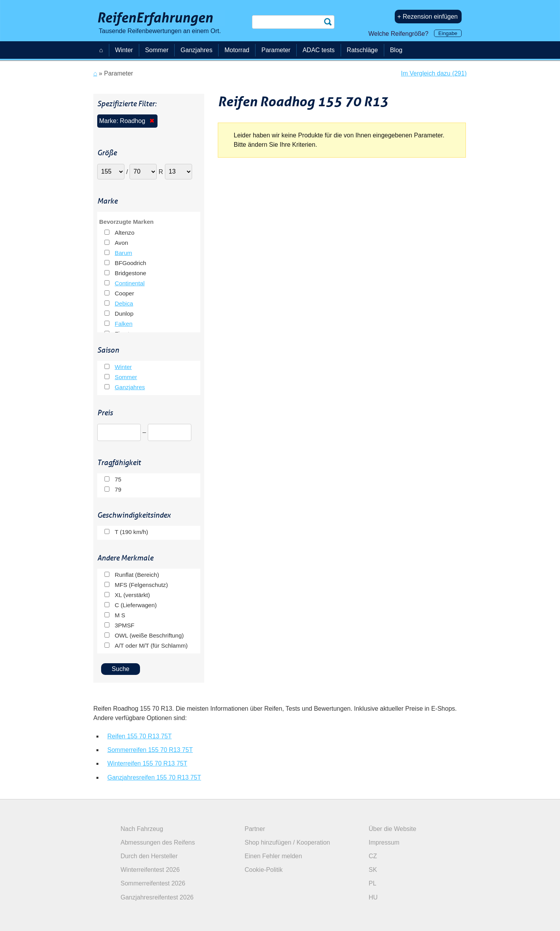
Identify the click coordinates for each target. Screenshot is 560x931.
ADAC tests (319, 50)
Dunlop (124, 314)
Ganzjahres (130, 387)
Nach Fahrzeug (142, 829)
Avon (121, 243)
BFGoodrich (130, 263)
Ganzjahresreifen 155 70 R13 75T (154, 777)
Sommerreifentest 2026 (153, 883)
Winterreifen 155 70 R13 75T (147, 763)
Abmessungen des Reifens (158, 842)
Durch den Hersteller (149, 856)
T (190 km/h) (131, 532)
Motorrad (237, 50)
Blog (396, 50)
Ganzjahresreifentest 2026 (157, 897)
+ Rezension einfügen (428, 17)
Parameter (276, 50)
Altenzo (125, 233)
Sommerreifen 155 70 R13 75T (150, 750)
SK (373, 870)
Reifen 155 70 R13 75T (139, 736)
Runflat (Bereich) (137, 575)
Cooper (124, 293)
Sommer (126, 377)
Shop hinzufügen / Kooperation (287, 842)
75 (118, 479)
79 (118, 489)
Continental (130, 283)
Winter (123, 367)
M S (120, 615)
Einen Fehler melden (273, 856)
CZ (373, 856)
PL (373, 883)
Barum (123, 253)
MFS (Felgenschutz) (141, 585)
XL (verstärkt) (132, 595)
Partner (255, 829)
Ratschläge (362, 50)
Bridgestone (130, 273)
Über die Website (392, 829)
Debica (124, 303)
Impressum (384, 842)
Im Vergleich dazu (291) (434, 73)
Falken (124, 324)
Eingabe (448, 33)
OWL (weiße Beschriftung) (149, 635)
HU (373, 897)
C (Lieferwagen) (136, 605)
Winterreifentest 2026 (150, 870)
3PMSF (125, 625)
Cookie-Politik (264, 870)
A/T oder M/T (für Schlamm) (151, 646)
